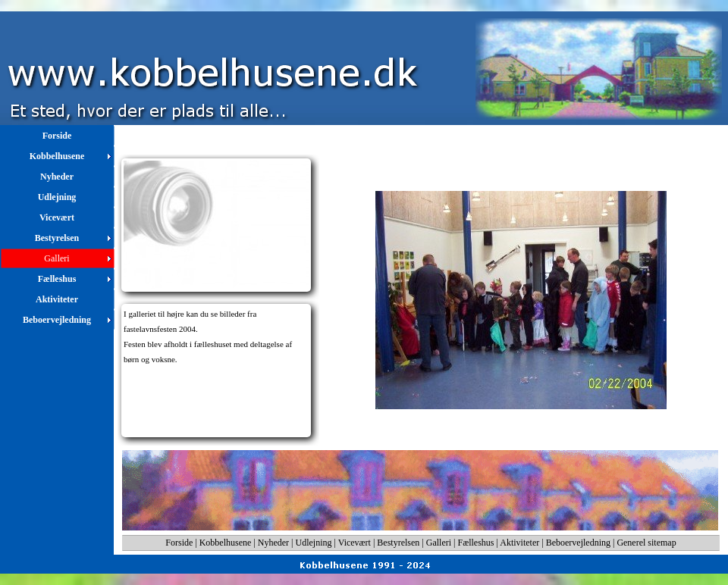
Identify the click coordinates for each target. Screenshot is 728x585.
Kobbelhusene (226, 543)
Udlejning (314, 543)
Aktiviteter (519, 543)
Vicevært (355, 543)
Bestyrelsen (398, 543)
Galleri (439, 543)
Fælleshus (476, 543)
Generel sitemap (646, 543)
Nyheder (273, 543)
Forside (179, 543)
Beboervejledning (578, 543)
